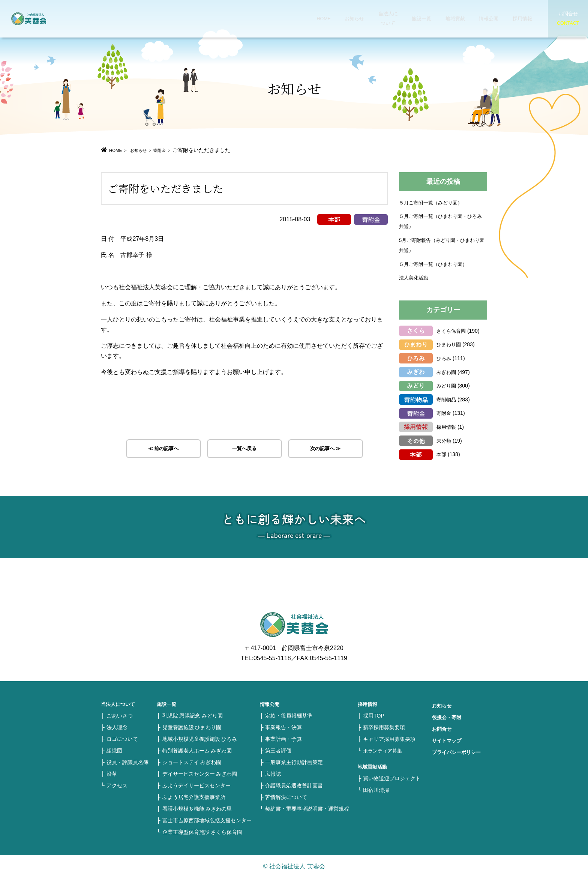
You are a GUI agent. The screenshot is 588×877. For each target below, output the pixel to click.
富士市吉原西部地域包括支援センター (207, 820)
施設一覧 (404, 19)
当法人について (373, 19)
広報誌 (273, 773)
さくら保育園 (452, 330)
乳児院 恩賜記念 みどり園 (193, 715)
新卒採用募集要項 (384, 727)
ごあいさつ (120, 715)
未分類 (444, 440)
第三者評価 (278, 750)
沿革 (112, 773)
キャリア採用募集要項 (389, 739)
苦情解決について (286, 797)
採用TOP (374, 715)
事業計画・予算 (283, 739)
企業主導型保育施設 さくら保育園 (202, 832)
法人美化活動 (415, 277)
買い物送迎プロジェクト (392, 778)
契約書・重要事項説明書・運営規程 (307, 808)
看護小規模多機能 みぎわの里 (197, 808)
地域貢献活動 (373, 766)
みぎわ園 (447, 372)
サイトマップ (448, 740)
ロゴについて (122, 739)
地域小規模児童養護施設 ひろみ (200, 739)
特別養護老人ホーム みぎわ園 (197, 750)
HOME (313, 19)
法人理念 (117, 727)
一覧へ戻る (244, 450)
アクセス (117, 785)
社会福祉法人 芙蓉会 (45, 19)
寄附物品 (447, 399)
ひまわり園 (450, 344)
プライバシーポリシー (458, 752)
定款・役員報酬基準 (289, 715)
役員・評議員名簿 (127, 762)
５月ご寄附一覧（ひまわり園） (436, 264)
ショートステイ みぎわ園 (192, 762)
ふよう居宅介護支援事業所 (194, 797)
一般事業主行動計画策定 (294, 762)
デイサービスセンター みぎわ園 (200, 773)
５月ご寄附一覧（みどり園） (433, 202)
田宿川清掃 (376, 790)
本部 (442, 454)
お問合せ (442, 728)
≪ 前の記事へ (163, 450)
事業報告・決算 (283, 727)
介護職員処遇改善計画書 (294, 785)
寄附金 (172, 150)
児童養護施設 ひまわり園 (192, 727)
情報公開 (467, 19)
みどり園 (447, 385)
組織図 (114, 750)
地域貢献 (436, 19)
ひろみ (444, 358)
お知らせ (341, 19)
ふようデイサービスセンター (196, 785)
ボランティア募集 (384, 750)
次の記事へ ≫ (325, 450)
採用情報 (499, 19)
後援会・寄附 (448, 717)
